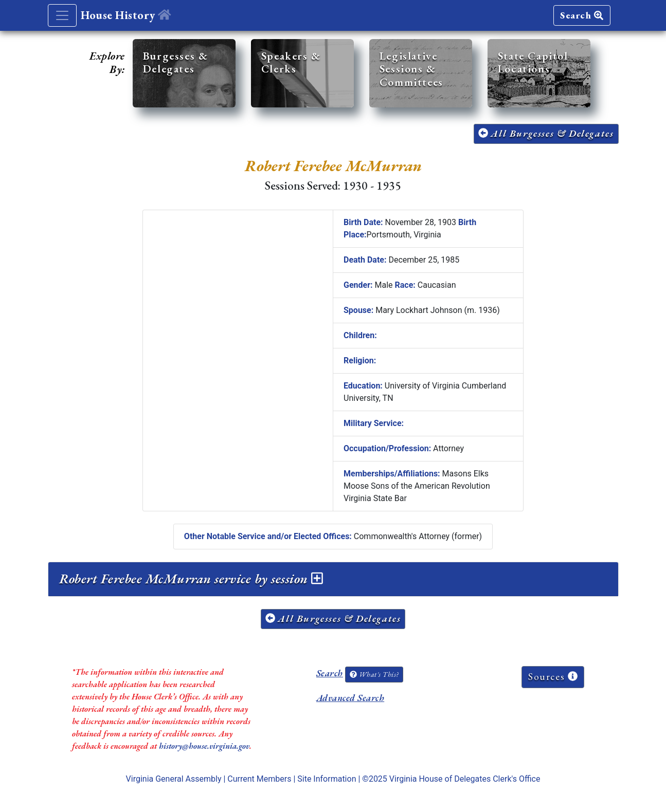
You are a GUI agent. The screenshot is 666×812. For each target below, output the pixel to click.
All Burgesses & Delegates (546, 133)
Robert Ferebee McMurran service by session (191, 579)
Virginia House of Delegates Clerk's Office (465, 779)
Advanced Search (350, 698)
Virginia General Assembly (174, 779)
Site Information (327, 779)
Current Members (259, 779)
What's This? (374, 674)
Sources (553, 677)
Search (582, 15)
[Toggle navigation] (62, 15)
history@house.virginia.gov (204, 746)
